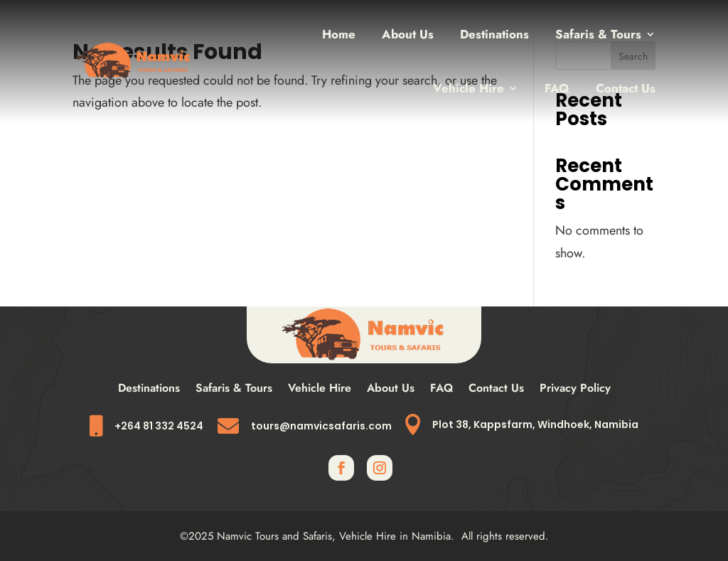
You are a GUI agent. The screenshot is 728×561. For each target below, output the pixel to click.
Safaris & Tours (598, 34)
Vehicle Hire (469, 88)
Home (339, 34)
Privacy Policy (575, 390)
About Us (408, 34)
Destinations (494, 34)
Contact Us (626, 88)
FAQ (557, 88)
